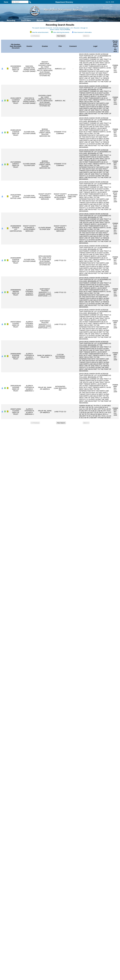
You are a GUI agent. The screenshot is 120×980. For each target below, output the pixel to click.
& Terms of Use (67, 428)
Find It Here (26, 20)
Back (31, 428)
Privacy (59, 428)
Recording (11, 20)
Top (24, 428)
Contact (53, 20)
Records (40, 20)
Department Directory (64, 2)
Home (39, 428)
